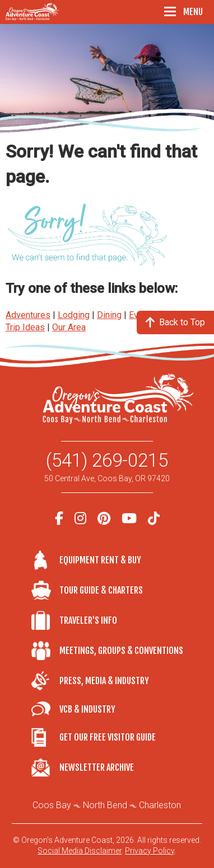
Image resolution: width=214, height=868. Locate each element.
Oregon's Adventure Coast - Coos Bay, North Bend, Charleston (34, 12)
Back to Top (175, 322)
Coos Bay (52, 805)
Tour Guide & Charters (101, 590)
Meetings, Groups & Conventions (121, 651)
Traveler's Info (88, 620)
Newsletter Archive (97, 767)
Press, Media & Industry (104, 681)
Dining (109, 315)
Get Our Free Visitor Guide (108, 737)
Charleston (160, 805)
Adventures (28, 315)
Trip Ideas (25, 327)
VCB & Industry (45, 709)
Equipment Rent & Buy (100, 560)
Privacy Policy (150, 851)
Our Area (69, 327)
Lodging (74, 315)
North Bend (105, 805)
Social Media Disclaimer (80, 851)
